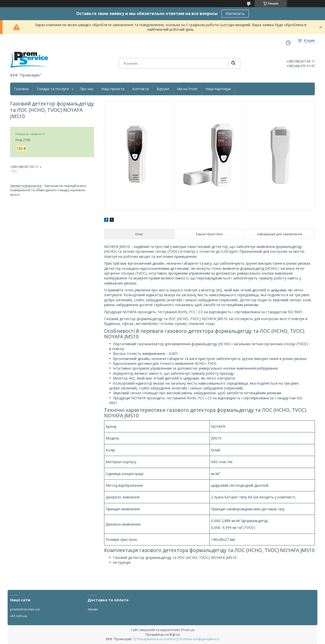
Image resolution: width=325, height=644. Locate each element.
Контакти (141, 89)
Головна (21, 89)
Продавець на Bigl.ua (163, 634)
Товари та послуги (53, 89)
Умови (93, 609)
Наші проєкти (113, 89)
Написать (235, 13)
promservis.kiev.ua (25, 609)
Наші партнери (218, 89)
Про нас (87, 89)
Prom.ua (188, 630)
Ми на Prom (187, 89)
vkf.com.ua (19, 616)
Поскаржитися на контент (156, 639)
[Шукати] (233, 63)
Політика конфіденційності (199, 639)
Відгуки (163, 89)
